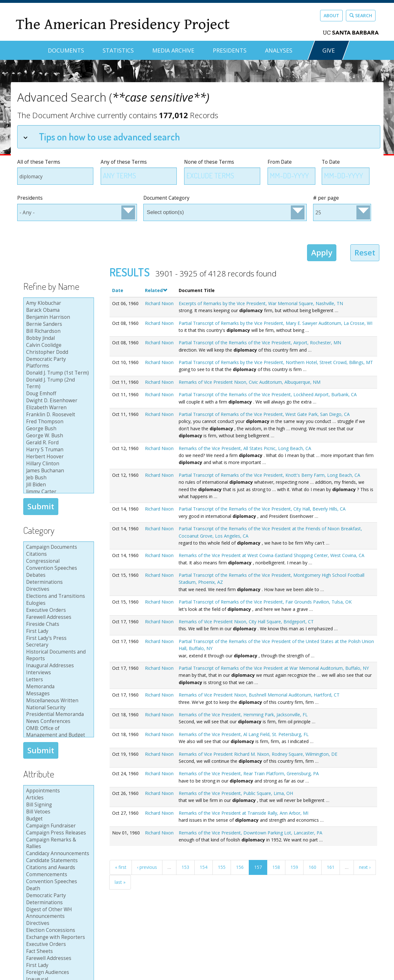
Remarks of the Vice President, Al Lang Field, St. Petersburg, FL (244, 734)
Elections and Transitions (58, 596)
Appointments (58, 791)
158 (276, 867)
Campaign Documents (58, 547)
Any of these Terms (124, 162)
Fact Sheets (58, 951)
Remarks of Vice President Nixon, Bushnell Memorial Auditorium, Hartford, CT (259, 695)
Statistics (118, 50)
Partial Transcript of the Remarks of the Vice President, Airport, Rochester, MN (260, 343)
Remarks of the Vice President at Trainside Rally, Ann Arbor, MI (244, 813)
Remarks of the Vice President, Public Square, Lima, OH (236, 793)
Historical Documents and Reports (58, 655)
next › (365, 867)
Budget (58, 819)
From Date (280, 162)
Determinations (58, 582)
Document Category (166, 198)
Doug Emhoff (58, 394)
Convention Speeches (58, 568)
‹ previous (147, 867)
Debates (58, 575)
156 (240, 867)
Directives (58, 589)
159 (294, 867)
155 (222, 867)
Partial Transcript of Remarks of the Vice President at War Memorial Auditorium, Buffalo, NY (274, 668)
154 (204, 867)
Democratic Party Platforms (58, 363)
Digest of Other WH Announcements (58, 913)
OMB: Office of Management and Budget (58, 732)
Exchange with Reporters (58, 937)
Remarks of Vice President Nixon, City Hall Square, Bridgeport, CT (246, 622)
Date (118, 290)
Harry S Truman (58, 450)
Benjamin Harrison (58, 317)
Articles (58, 798)
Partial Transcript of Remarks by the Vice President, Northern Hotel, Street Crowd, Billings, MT (276, 362)
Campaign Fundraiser (58, 826)
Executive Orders (58, 610)
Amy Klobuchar (58, 303)
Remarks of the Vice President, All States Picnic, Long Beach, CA (245, 448)
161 (331, 867)
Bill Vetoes (58, 812)
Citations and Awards (58, 868)
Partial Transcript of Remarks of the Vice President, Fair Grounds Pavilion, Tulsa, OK (265, 602)
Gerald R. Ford (58, 443)
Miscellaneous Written (58, 701)
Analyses (279, 50)
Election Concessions (58, 930)
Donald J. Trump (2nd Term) (58, 383)
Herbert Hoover (58, 457)
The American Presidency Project (123, 24)
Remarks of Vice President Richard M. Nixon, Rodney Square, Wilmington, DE (258, 754)
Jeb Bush (58, 478)
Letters (58, 680)
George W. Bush (58, 436)
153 (185, 867)
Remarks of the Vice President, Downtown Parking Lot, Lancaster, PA (251, 833)
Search (361, 15)
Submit (41, 506)
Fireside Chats (58, 624)
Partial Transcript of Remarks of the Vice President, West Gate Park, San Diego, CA (264, 414)
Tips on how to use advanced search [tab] (102, 136)
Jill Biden (58, 485)
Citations (58, 554)
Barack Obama (58, 310)
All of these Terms (39, 162)
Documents (66, 50)
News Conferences (58, 721)
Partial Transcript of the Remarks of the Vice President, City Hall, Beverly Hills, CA (262, 509)
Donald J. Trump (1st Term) (58, 373)
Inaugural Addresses (58, 666)
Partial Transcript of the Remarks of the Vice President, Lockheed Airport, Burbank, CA (268, 394)
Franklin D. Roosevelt (58, 415)
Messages (58, 694)
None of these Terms (209, 162)
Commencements (58, 875)
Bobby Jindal (58, 338)
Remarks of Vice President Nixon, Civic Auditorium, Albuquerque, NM (250, 382)
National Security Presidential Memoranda (58, 711)
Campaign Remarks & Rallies (58, 843)
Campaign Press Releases (58, 833)
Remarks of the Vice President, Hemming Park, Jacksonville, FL (243, 715)
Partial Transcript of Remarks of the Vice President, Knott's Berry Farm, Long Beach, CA (269, 475)
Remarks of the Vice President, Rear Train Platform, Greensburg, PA (249, 773)
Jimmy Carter (58, 492)
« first (121, 867)
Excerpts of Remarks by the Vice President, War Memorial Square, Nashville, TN (261, 303)
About (331, 15)
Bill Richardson (58, 331)
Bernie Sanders (58, 324)
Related (156, 290)
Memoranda (58, 687)
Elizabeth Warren (58, 408)
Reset (365, 252)
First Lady (58, 631)
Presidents (230, 50)
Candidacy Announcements (58, 854)
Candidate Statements (58, 861)
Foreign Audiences (58, 972)
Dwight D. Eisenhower (58, 401)
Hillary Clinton (58, 464)
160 (312, 867)
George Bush (58, 429)
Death (58, 889)
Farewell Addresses (58, 617)
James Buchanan (58, 471)
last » (120, 882)
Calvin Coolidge (58, 345)
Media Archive (173, 50)
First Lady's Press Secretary (58, 642)
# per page (326, 198)
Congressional (58, 561)
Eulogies (58, 603)
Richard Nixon (159, 303)
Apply (322, 252)
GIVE (329, 50)
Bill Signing (58, 805)
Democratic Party (58, 896)
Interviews (58, 673)
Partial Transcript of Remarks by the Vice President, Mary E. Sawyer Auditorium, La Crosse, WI (276, 323)
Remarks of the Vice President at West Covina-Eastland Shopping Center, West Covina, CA (272, 555)
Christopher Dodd (58, 352)
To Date (331, 162)
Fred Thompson (58, 422)
